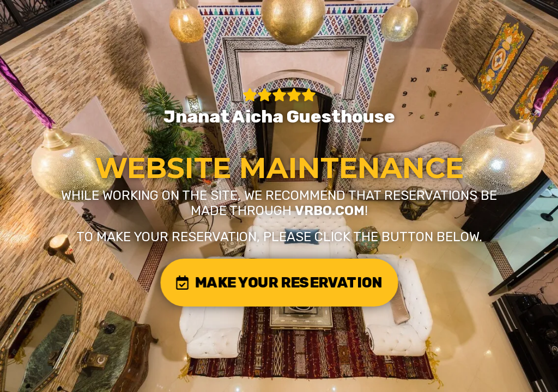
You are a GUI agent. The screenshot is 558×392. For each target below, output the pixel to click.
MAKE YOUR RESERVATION (279, 282)
